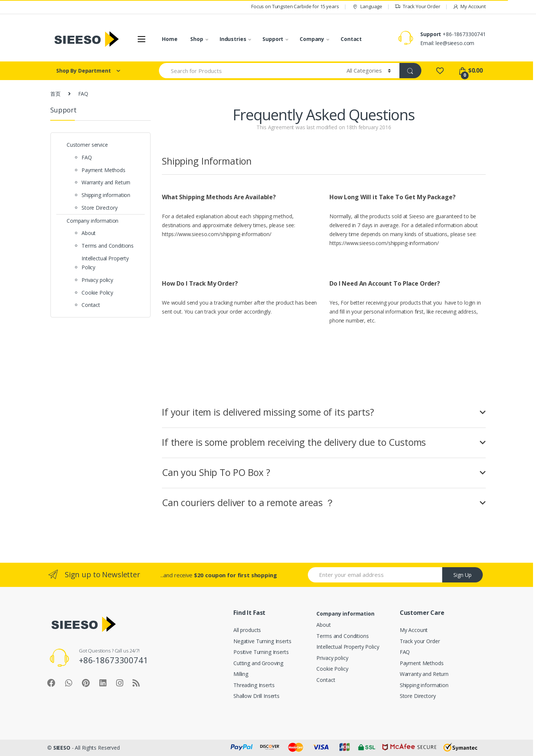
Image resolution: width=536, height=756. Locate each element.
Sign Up (462, 575)
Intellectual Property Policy (105, 263)
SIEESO (62, 748)
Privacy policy (97, 280)
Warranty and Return (106, 182)
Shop (197, 39)
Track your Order (420, 641)
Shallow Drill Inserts (256, 696)
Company (312, 39)
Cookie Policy (97, 293)
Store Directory (100, 208)
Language (367, 7)
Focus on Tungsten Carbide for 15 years (295, 6)
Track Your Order (417, 7)
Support (273, 39)
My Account (469, 7)
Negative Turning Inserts (262, 641)
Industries (233, 39)
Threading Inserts (254, 685)
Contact (351, 39)
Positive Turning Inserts (261, 652)
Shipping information (106, 195)
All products (247, 630)
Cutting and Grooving (258, 663)
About (89, 233)
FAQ (87, 157)
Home (170, 39)
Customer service (87, 145)
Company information (92, 221)
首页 (55, 94)
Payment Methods (103, 170)
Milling (241, 674)
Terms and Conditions (108, 246)
